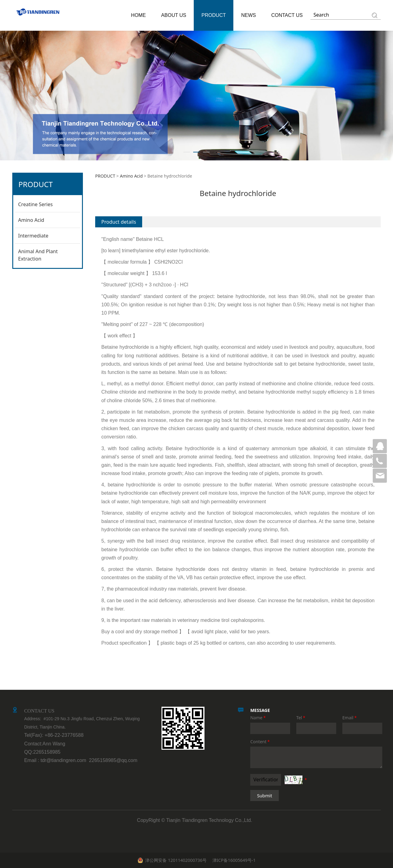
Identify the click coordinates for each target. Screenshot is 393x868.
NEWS (248, 15)
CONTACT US (287, 15)
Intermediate (33, 236)
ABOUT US (174, 15)
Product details (119, 222)
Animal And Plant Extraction (38, 255)
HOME (138, 15)
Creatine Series (35, 204)
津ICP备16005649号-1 (233, 860)
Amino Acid (31, 220)
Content (260, 742)
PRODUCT (214, 15)
